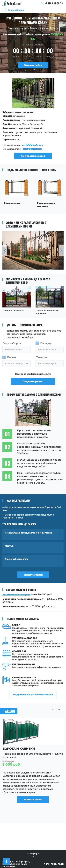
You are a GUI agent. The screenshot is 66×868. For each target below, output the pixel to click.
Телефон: (42, 357)
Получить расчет (33, 381)
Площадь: (46, 343)
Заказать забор (33, 65)
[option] (33, 119)
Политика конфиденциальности (33, 374)
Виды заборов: (12, 343)
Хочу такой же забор (33, 156)
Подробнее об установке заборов (33, 694)
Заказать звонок (33, 575)
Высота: (12, 357)
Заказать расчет (33, 799)
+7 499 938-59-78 (52, 3)
